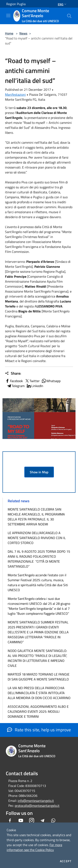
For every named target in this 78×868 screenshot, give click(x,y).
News (23, 33)
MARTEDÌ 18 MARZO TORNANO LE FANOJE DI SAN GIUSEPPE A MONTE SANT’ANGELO (39, 677)
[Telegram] (42, 820)
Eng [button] (63, 4)
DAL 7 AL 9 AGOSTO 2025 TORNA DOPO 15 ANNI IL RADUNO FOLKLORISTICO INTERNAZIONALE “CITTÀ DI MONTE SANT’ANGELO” (39, 559)
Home (9, 33)
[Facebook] (10, 820)
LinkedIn (35, 386)
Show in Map (39, 472)
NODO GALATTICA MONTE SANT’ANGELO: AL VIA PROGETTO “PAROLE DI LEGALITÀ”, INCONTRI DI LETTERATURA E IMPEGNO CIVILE (37, 658)
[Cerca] (69, 16)
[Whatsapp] (53, 820)
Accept (66, 861)
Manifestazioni (15, 94)
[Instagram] (32, 820)
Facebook (14, 381)
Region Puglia (16, 4)
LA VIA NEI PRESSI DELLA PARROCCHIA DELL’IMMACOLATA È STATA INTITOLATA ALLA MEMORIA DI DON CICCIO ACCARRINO (39, 693)
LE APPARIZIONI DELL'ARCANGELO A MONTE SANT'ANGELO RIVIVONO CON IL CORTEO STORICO (37, 538)
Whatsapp (51, 381)
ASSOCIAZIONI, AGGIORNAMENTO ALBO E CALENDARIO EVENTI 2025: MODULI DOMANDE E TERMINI (38, 711)
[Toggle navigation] (8, 16)
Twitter (32, 381)
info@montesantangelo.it (36, 801)
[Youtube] (21, 820)
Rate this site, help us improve (39, 730)
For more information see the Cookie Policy (34, 847)
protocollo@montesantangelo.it (37, 806)
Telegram (16, 386)
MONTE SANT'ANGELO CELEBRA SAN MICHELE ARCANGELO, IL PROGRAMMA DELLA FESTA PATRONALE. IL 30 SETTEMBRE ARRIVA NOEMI (36, 517)
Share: (13, 373)
